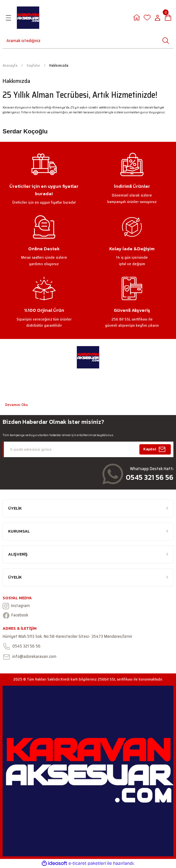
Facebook (15, 615)
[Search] (16, 40)
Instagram (16, 606)
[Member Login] (137, 18)
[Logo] (28, 18)
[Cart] (168, 18)
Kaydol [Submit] (155, 449)
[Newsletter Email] (88, 449)
